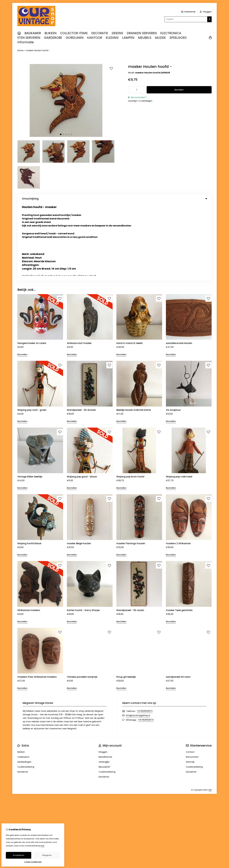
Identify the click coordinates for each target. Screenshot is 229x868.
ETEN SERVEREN (29, 38)
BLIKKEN (51, 33)
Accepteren (19, 855)
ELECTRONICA (171, 33)
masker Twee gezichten (179, 532)
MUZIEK (160, 38)
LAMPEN (128, 38)
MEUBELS (145, 38)
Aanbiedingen (24, 684)
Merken (21, 674)
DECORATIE (100, 33)
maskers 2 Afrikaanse (178, 466)
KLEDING (112, 38)
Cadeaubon (23, 679)
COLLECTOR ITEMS (74, 33)
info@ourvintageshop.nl (138, 638)
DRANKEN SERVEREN (142, 33)
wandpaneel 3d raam (178, 599)
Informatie (26, 42)
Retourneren (192, 679)
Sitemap (190, 684)
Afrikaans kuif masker (79, 266)
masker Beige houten (79, 466)
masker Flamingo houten (131, 466)
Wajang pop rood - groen (32, 332)
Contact (190, 674)
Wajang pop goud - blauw (82, 399)
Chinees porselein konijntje (82, 599)
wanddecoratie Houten (179, 266)
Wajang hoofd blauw (29, 466)
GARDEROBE (53, 38)
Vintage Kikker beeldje (30, 399)
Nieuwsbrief (104, 689)
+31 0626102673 (145, 633)
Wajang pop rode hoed (179, 399)
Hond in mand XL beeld (129, 266)
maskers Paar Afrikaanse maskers (37, 599)
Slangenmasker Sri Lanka (32, 266)
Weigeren (47, 855)
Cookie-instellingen (33, 862)
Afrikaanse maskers (29, 532)
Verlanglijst (104, 684)
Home (20, 50)
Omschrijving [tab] (114, 199)
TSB (210, 712)
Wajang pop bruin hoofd (130, 399)
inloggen (206, 12)
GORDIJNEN (75, 38)
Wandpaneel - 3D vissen (130, 532)
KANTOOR (95, 38)
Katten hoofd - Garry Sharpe (83, 532)
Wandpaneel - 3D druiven (81, 332)
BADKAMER (33, 33)
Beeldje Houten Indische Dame (134, 332)
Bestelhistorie (105, 679)
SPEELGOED (178, 38)
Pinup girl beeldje (126, 599)
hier (43, 846)
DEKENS (117, 33)
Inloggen (103, 674)
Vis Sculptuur (173, 332)
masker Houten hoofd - (38, 50)
